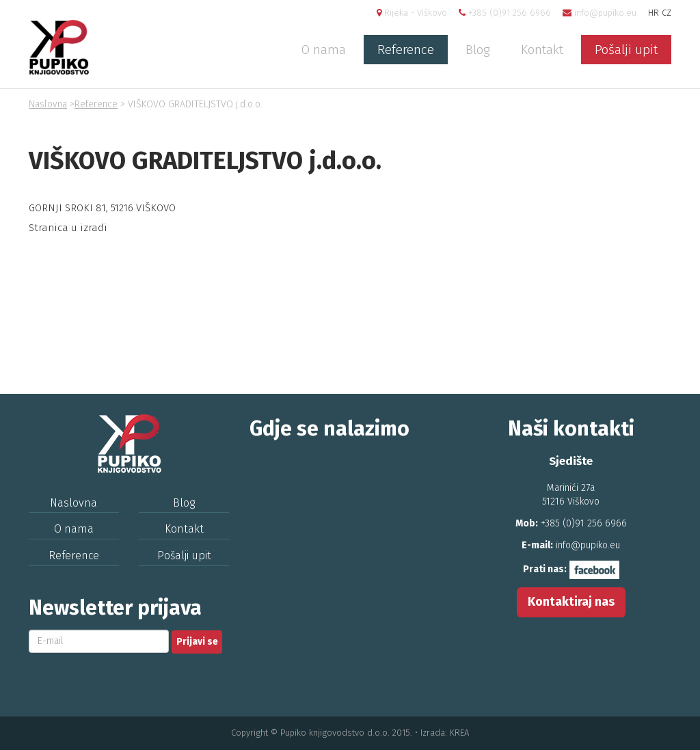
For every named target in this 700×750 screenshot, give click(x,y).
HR (654, 13)
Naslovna (48, 104)
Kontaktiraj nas (571, 602)
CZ (667, 13)
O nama (324, 50)
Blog (477, 50)
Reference (406, 50)
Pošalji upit (626, 50)
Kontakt (542, 50)
